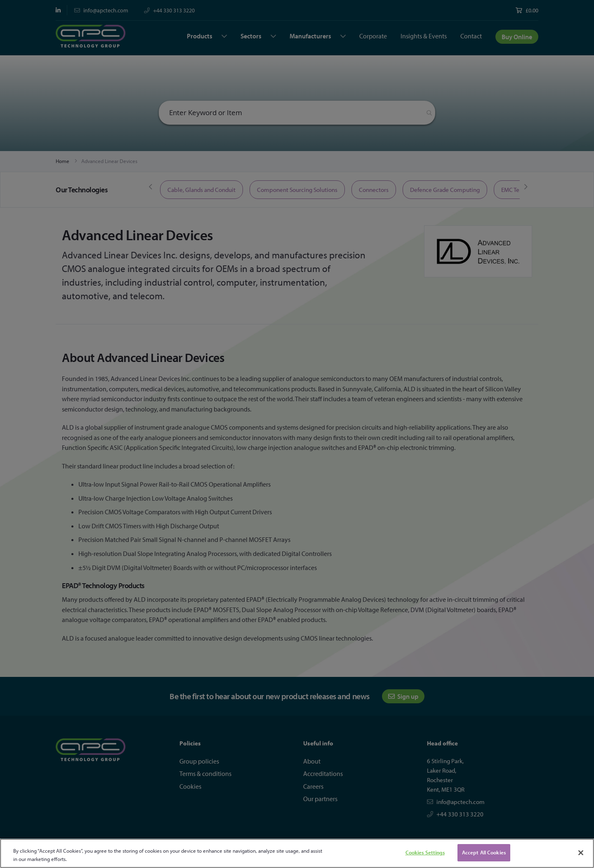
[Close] (581, 853)
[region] (297, 853)
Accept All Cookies (484, 852)
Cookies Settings (425, 852)
